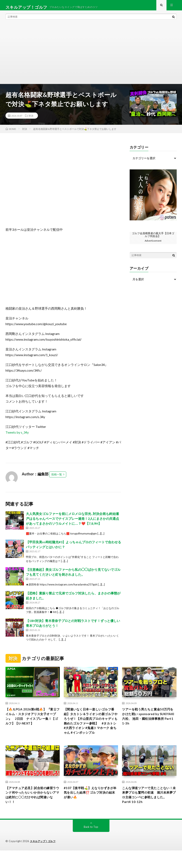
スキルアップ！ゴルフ (44, 859)
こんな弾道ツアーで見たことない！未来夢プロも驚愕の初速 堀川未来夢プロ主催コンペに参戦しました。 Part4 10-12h (148, 811)
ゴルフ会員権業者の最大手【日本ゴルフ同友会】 (153, 238)
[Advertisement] (91, 57)
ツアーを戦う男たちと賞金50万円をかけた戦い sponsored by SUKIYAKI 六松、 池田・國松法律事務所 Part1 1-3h (149, 722)
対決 (31, 119)
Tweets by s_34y (17, 436)
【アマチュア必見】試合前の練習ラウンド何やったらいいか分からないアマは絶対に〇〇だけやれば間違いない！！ (32, 811)
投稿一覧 (57, 478)
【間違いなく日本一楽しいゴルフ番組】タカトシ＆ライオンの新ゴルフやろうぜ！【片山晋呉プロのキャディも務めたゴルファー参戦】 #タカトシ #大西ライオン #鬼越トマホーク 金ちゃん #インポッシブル (91, 730)
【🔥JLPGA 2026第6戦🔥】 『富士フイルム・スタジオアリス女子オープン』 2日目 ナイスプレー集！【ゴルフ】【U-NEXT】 (32, 725)
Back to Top (91, 844)
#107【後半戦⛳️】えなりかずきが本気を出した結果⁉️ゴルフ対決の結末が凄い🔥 (91, 808)
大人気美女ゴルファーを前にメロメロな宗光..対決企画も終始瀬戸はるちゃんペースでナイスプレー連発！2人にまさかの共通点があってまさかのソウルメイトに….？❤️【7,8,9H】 (72, 522)
